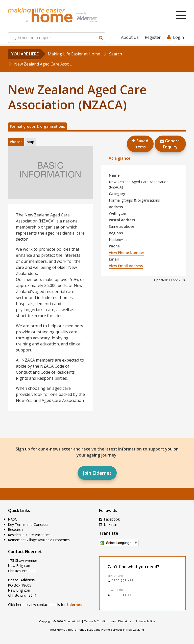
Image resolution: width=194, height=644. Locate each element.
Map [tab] (30, 142)
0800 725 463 (121, 581)
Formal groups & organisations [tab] (37, 126)
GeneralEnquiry (170, 144)
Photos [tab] (16, 142)
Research (15, 529)
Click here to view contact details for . (45, 605)
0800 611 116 (121, 595)
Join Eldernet (97, 473)
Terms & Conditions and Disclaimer (108, 621)
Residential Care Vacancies (29, 535)
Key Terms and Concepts (28, 524)
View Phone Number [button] (127, 253)
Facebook (109, 519)
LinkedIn (108, 524)
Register (153, 37)
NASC (13, 519)
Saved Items (140, 144)
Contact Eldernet (25, 552)
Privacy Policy (145, 621)
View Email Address (126, 266)
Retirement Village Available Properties (39, 540)
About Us (130, 37)
